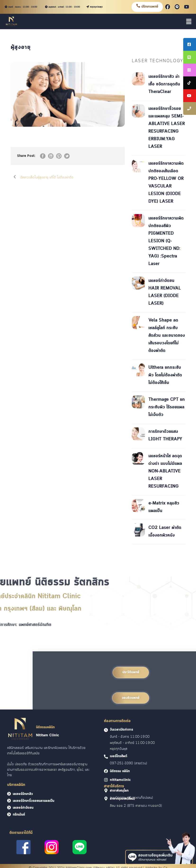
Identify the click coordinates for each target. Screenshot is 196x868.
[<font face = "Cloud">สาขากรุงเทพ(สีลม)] (106, 799)
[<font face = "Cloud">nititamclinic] (106, 780)
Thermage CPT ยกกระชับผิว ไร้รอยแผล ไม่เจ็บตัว (167, 407)
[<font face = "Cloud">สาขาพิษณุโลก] (106, 791)
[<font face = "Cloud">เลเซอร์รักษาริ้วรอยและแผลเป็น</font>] (9, 801)
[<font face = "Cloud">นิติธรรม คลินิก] (106, 771)
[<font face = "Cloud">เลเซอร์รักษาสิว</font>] (9, 794)
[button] (189, 21)
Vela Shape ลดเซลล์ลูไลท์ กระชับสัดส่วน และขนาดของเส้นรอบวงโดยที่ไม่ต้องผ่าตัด (167, 336)
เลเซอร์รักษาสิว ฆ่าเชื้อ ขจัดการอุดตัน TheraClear (164, 84)
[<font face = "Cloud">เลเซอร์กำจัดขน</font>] (9, 807)
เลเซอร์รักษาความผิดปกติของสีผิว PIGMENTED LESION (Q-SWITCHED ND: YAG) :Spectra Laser (166, 241)
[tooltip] (190, 44)
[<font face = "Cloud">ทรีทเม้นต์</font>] (9, 814)
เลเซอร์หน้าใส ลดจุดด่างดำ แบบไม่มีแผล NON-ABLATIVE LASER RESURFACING (165, 471)
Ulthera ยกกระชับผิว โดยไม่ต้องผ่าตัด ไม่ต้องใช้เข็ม (165, 375)
